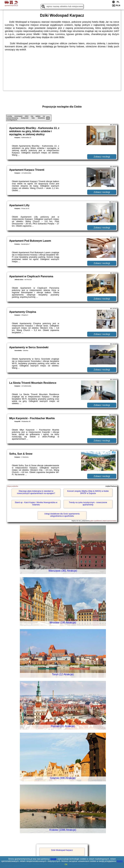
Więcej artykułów (13, 486)
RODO (120, 861)
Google (53, 859)
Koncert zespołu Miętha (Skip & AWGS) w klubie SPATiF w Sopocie (88, 492)
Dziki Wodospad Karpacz (62, 850)
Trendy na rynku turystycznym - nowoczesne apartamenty (88, 504)
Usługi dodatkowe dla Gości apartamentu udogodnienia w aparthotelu (62, 515)
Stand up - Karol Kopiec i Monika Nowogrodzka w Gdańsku (36, 504)
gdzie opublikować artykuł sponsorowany (103, 521)
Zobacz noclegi (102, 157)
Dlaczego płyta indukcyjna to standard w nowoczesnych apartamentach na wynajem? (36, 492)
